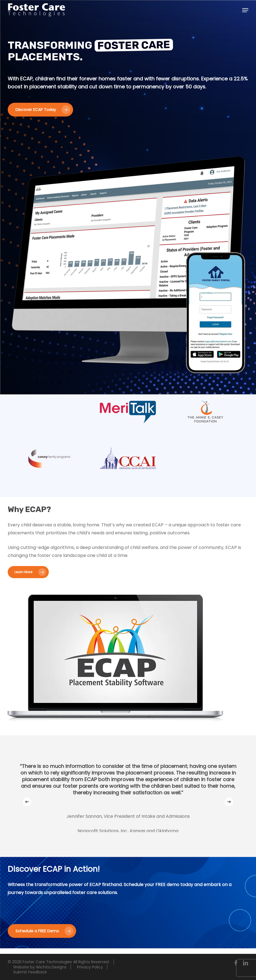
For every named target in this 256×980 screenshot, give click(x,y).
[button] (245, 10)
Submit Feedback (30, 972)
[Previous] (27, 802)
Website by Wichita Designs (40, 967)
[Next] (229, 802)
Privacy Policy (90, 967)
